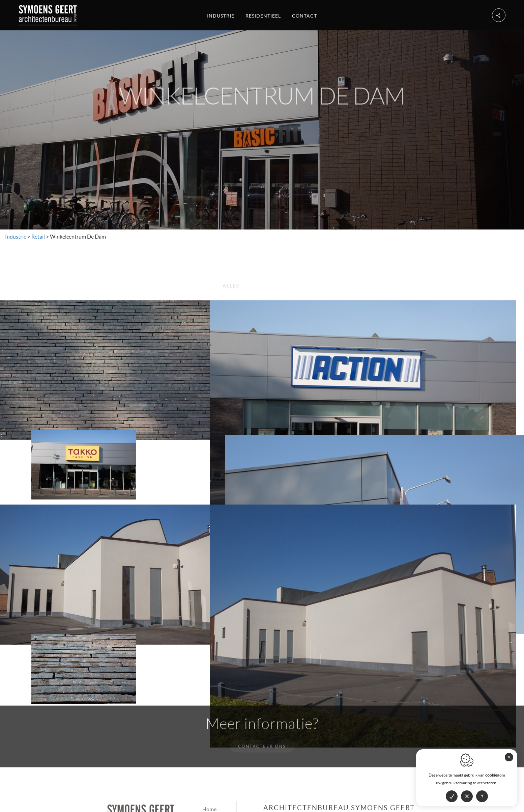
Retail (37, 237)
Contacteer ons (262, 703)
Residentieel (263, 15)
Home (209, 766)
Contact (304, 15)
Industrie (221, 15)
